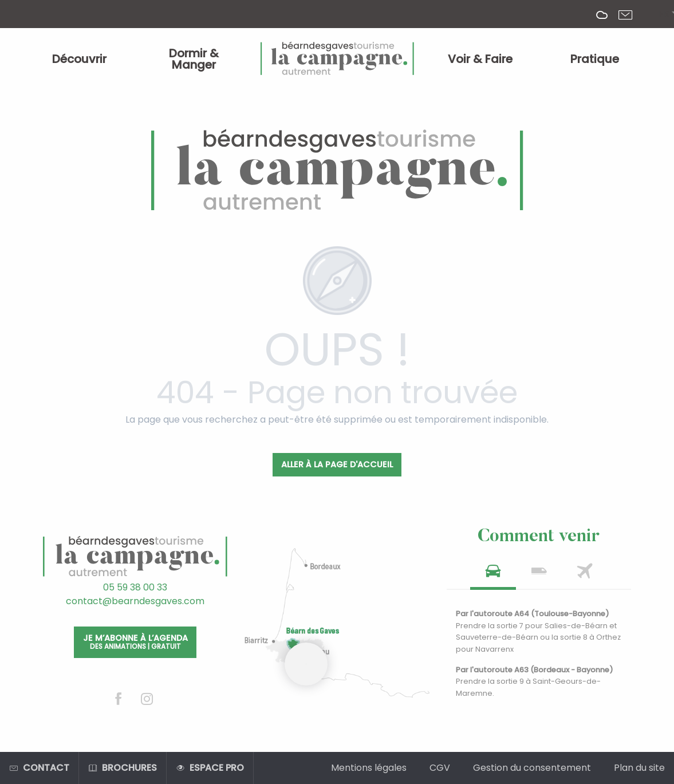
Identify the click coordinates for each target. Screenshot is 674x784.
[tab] (493, 575)
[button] (664, 14)
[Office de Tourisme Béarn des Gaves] (337, 171)
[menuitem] (80, 59)
